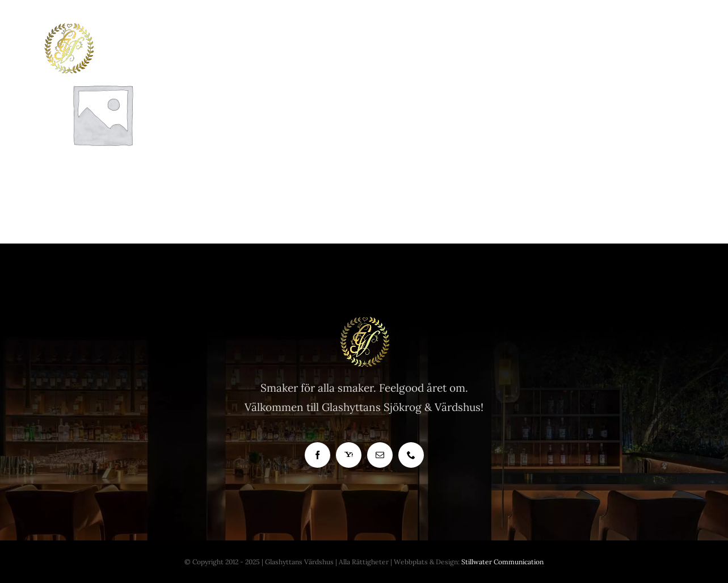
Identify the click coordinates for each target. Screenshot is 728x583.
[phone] (411, 455)
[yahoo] (349, 455)
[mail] (380, 455)
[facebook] (317, 455)
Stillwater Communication (502, 562)
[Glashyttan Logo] (364, 321)
